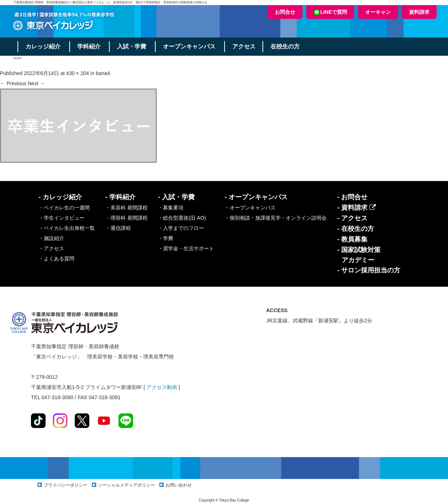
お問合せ (285, 12)
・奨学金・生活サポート (186, 248)
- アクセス (352, 218)
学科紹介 (90, 46)
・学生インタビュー (62, 218)
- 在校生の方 (356, 229)
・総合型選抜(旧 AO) (182, 218)
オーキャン (378, 12)
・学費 (165, 238)
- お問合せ (352, 197)
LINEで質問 (330, 12)
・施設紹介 (51, 238)
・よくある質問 (57, 259)
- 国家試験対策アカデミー (359, 255)
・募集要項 (171, 208)
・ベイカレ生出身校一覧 (67, 228)
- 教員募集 (352, 239)
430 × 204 (77, 73)
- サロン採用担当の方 (369, 270)
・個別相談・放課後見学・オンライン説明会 (276, 218)
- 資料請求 (357, 208)
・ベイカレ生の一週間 (64, 208)
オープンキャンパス (191, 46)
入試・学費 (133, 46)
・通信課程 (118, 228)
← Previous (13, 83)
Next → (36, 83)
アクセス (246, 46)
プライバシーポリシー (66, 485)
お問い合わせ (179, 485)
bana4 (103, 73)
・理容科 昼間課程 (126, 218)
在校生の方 (288, 46)
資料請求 (419, 12)
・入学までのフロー (181, 228)
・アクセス (51, 248)
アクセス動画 (162, 387)
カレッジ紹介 (43, 46)
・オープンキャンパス (250, 208)
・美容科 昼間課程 (126, 208)
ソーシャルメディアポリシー (126, 485)
